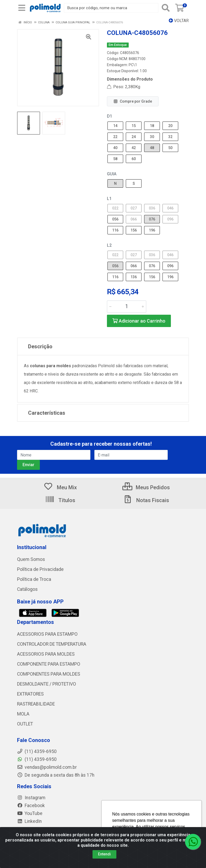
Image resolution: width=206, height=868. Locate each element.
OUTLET (25, 724)
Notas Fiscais (146, 500)
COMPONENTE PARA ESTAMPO (49, 664)
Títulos (60, 500)
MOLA (23, 714)
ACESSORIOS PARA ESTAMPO (47, 634)
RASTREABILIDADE (36, 704)
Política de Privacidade (40, 569)
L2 (109, 245)
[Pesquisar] (166, 8)
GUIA (112, 174)
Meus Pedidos (146, 487)
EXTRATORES (30, 694)
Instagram (31, 798)
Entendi (104, 854)
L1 (109, 199)
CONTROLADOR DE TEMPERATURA (52, 644)
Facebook (31, 806)
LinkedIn (29, 821)
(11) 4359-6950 (37, 759)
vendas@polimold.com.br (47, 767)
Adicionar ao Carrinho (139, 321)
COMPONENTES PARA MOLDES (49, 674)
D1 (110, 116)
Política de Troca (34, 579)
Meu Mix (60, 487)
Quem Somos (31, 559)
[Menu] (22, 8)
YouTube (30, 813)
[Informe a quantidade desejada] (127, 307)
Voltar (179, 21)
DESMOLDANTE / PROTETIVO (47, 684)
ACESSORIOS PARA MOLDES (46, 654)
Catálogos (27, 589)
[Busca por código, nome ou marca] (111, 8)
